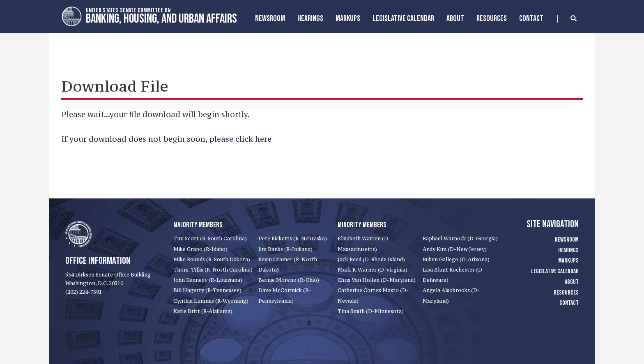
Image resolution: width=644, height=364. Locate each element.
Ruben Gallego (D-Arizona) (456, 259)
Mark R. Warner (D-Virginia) (373, 270)
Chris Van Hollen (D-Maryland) (377, 280)
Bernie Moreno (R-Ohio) (289, 280)
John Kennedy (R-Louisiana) (208, 280)
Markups (568, 261)
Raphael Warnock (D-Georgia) (460, 238)
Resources (492, 18)
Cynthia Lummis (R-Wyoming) (211, 301)
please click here (240, 139)
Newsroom (270, 18)
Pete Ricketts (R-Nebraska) (293, 238)
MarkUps (348, 18)
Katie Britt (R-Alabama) (203, 311)
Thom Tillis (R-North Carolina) (213, 270)
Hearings (310, 18)
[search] (567, 19)
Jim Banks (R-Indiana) (285, 249)
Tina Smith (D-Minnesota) (371, 311)
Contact (531, 18)
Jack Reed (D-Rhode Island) (371, 259)
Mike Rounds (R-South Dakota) (212, 259)
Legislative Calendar (403, 18)
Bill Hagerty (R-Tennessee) (207, 290)
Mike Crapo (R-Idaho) (200, 249)
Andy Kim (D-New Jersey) (455, 249)
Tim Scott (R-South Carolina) (210, 238)
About (455, 18)
